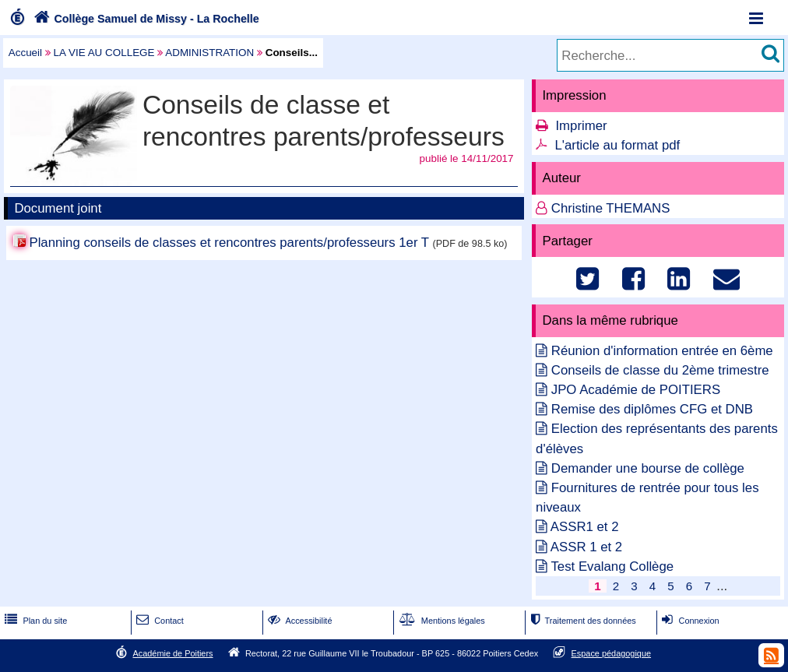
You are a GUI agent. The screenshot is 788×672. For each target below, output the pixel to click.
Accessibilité (299, 621)
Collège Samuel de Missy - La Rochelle (145, 19)
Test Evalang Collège (612, 566)
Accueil (25, 53)
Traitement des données (581, 621)
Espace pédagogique (612, 653)
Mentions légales (441, 621)
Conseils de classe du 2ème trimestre (660, 370)
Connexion (689, 621)
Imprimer (581, 126)
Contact (158, 621)
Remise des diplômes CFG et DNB (652, 409)
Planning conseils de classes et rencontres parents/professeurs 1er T (229, 243)
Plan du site (34, 621)
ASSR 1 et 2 (586, 547)
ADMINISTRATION (209, 53)
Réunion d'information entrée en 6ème (662, 351)
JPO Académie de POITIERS (636, 390)
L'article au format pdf (617, 145)
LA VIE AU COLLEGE (104, 53)
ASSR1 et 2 (585, 527)
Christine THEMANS (611, 208)
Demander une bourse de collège (648, 468)
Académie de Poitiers (172, 653)
